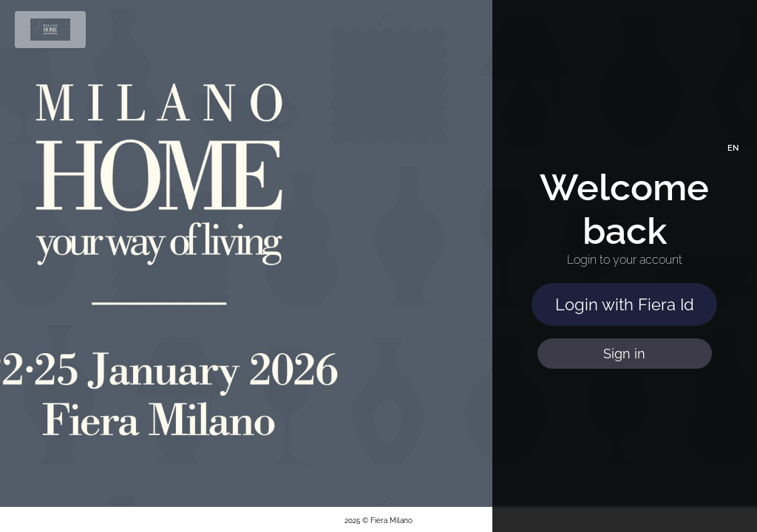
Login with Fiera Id (625, 304)
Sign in (624, 354)
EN (733, 148)
